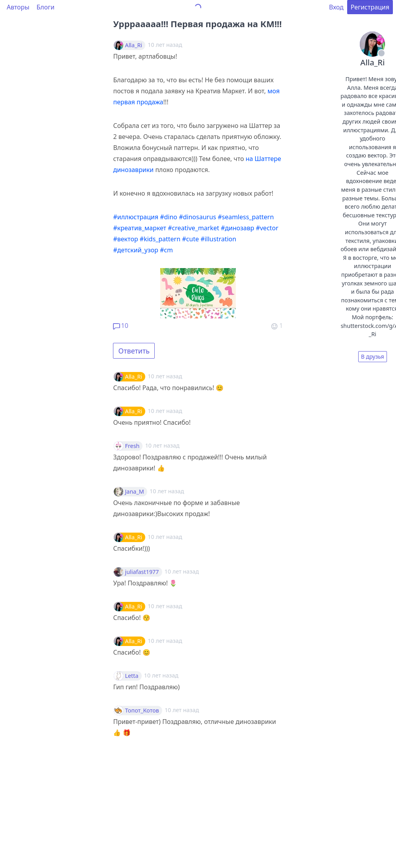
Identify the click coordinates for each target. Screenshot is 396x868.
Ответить (134, 351)
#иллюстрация (136, 217)
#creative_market (193, 228)
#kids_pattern (160, 239)
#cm (166, 250)
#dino (168, 217)
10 (120, 326)
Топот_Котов (142, 711)
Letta (131, 676)
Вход (336, 7)
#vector (267, 228)
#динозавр (238, 228)
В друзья (373, 356)
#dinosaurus (197, 217)
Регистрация (370, 7)
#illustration (218, 239)
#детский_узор (136, 250)
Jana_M (134, 492)
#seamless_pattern (246, 217)
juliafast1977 (142, 572)
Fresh (132, 446)
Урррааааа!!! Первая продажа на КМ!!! (197, 24)
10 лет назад (165, 376)
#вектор (125, 239)
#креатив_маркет (140, 228)
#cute (190, 239)
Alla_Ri (133, 45)
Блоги (46, 7)
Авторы (18, 7)
